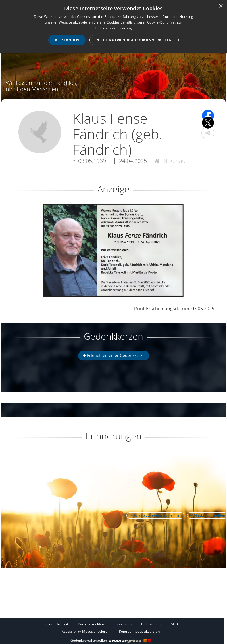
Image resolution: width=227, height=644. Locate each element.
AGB (174, 624)
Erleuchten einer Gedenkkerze (114, 355)
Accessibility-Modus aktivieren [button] (86, 631)
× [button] (221, 6)
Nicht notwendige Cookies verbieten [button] (134, 40)
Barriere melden (91, 624)
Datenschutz (151, 624)
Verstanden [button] (67, 40)
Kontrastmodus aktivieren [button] (139, 631)
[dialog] (114, 26)
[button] (208, 133)
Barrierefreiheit (56, 624)
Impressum (123, 624)
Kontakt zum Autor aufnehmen (155, 515)
